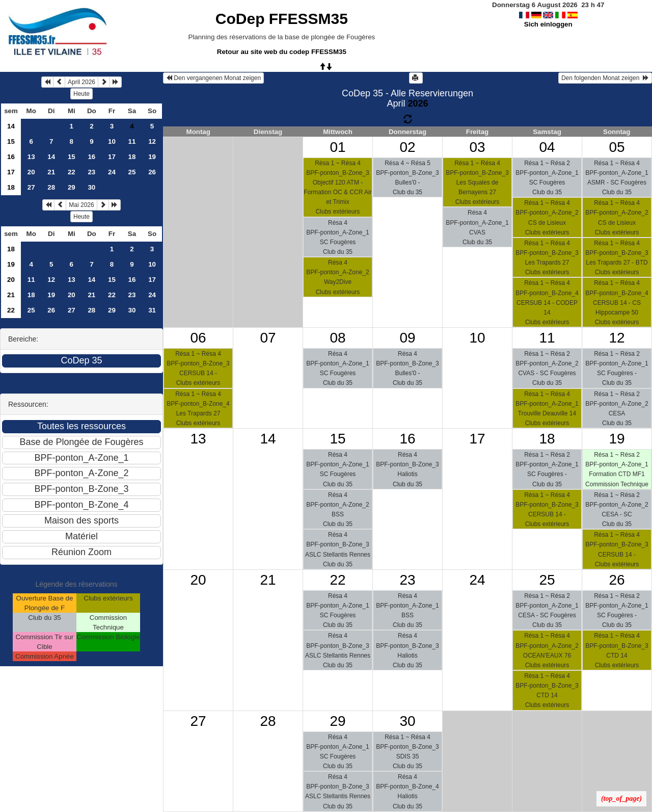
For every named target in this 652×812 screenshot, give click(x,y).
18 (132, 157)
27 (31, 187)
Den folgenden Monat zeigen (605, 78)
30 (91, 187)
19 (152, 157)
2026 (418, 103)
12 (152, 141)
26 (152, 172)
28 (51, 187)
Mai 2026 (81, 205)
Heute (81, 94)
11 (132, 141)
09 (407, 338)
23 (91, 172)
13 (31, 157)
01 (337, 147)
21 (51, 172)
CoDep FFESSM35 (282, 19)
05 (617, 147)
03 (477, 147)
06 (198, 338)
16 (11, 157)
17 (112, 157)
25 (132, 172)
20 (31, 172)
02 (407, 147)
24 (112, 172)
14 (11, 126)
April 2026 (81, 82)
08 (337, 338)
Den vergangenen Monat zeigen (213, 78)
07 (268, 338)
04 (547, 147)
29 (72, 187)
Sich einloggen (548, 24)
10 (112, 141)
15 (11, 141)
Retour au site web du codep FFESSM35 (282, 52)
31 (152, 310)
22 (72, 172)
